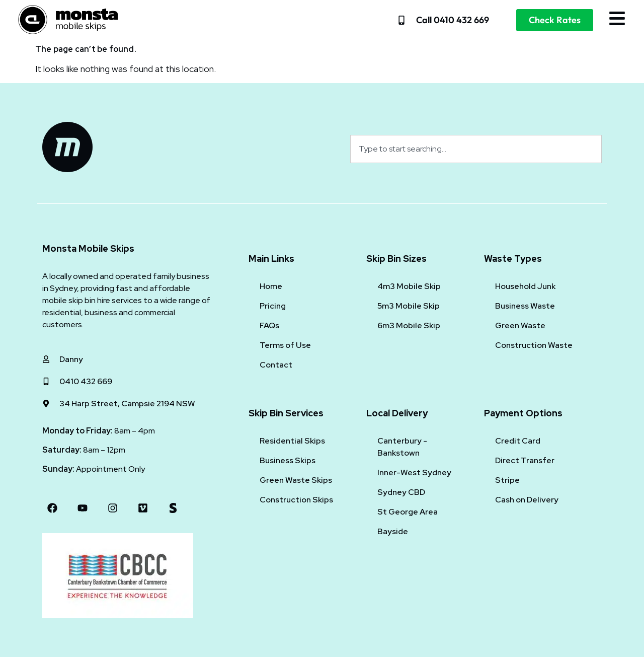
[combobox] (476, 149)
